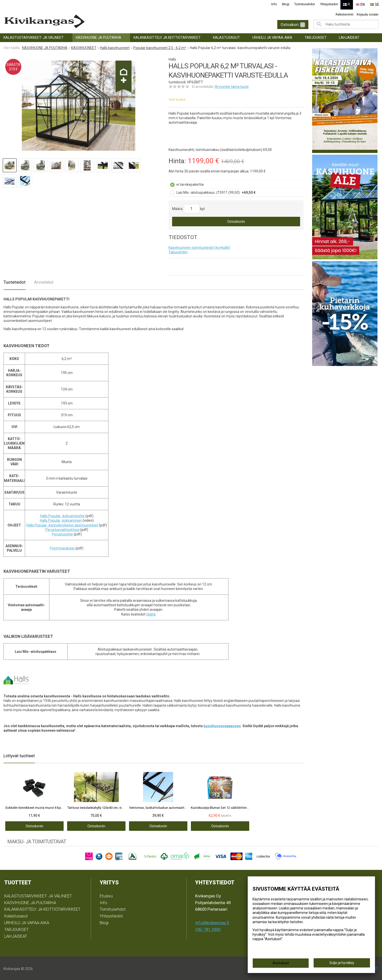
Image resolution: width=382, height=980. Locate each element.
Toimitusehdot (307, 4)
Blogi (288, 4)
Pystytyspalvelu (62, 547)
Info (277, 4)
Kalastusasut (226, 37)
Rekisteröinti (345, 13)
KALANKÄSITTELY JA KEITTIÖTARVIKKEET (167, 37)
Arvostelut (44, 281)
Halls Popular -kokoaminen (61, 520)
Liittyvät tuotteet (19, 755)
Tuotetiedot (15, 281)
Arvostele (232, 86)
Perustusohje (62, 533)
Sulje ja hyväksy (342, 963)
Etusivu (106, 895)
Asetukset (281, 963)
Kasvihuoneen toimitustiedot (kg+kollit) (199, 247)
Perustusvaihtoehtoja (62, 529)
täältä (151, 613)
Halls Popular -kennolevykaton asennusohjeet (62, 524)
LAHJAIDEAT (349, 37)
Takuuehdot (178, 251)
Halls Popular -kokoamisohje (62, 515)
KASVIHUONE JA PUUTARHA (99, 37)
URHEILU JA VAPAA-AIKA (272, 37)
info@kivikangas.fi (212, 922)
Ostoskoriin (236, 221)
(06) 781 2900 (208, 928)
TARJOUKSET (316, 37)
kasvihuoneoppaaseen (222, 725)
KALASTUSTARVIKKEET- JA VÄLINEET (34, 37)
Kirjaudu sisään (368, 13)
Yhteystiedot (332, 4)
